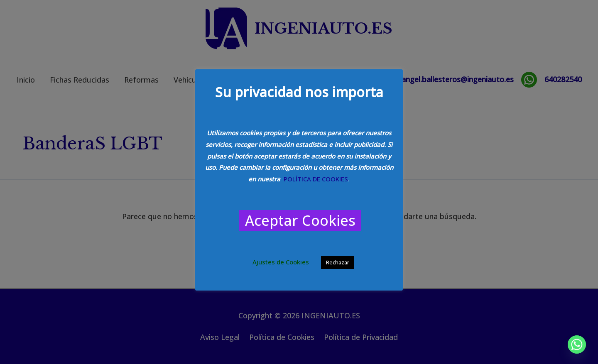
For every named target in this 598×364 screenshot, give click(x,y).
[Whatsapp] (577, 344)
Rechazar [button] (338, 262)
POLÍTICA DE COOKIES (316, 179)
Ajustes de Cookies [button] (281, 262)
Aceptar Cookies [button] (300, 220)
